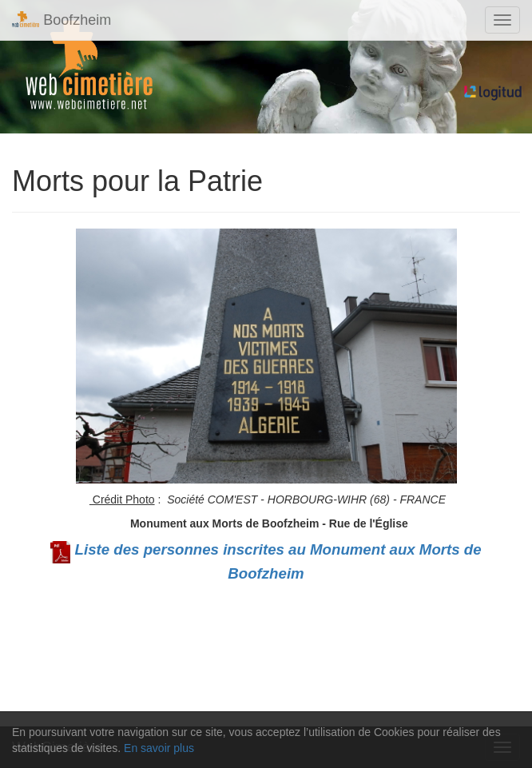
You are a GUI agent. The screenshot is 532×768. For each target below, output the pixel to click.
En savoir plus (159, 748)
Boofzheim (62, 20)
